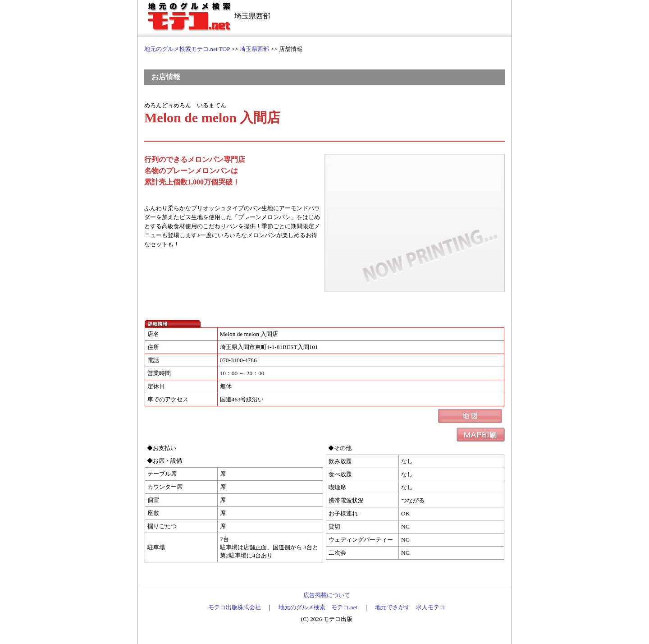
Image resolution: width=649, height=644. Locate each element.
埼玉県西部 (254, 49)
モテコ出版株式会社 (235, 607)
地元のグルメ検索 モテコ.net (318, 607)
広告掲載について (327, 595)
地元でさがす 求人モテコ (410, 607)
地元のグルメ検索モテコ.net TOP (187, 49)
